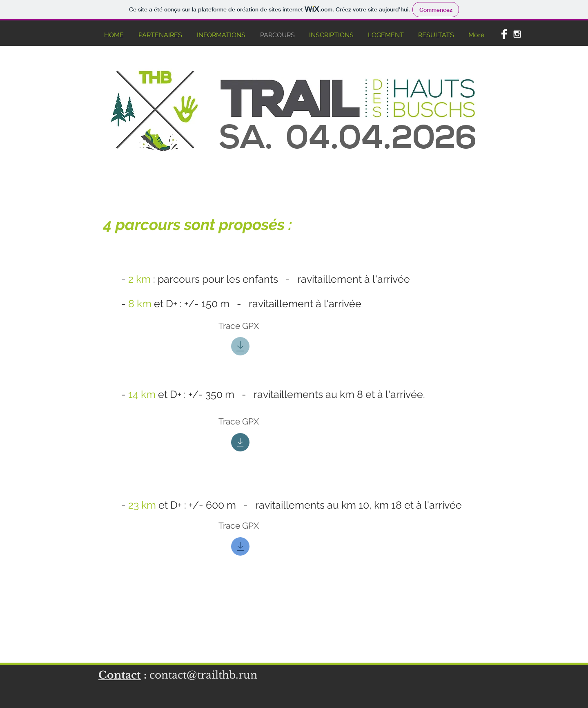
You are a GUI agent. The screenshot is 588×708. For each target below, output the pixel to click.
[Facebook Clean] (504, 34)
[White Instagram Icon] (517, 34)
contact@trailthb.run (203, 675)
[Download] (240, 346)
